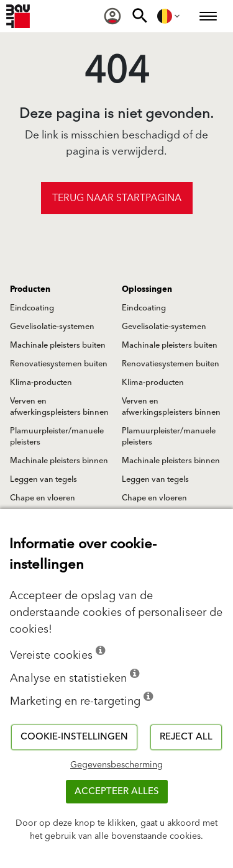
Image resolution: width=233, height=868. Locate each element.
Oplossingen (147, 289)
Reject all (186, 737)
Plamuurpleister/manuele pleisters (57, 436)
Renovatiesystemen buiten (59, 364)
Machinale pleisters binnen (59, 461)
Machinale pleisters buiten (58, 345)
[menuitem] (112, 16)
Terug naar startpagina (117, 198)
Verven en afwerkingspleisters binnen (59, 407)
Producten (30, 289)
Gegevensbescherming (116, 765)
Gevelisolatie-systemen (52, 327)
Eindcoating (32, 308)
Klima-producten (41, 382)
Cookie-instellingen (74, 737)
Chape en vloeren (43, 498)
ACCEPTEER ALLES (117, 791)
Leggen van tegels (43, 479)
